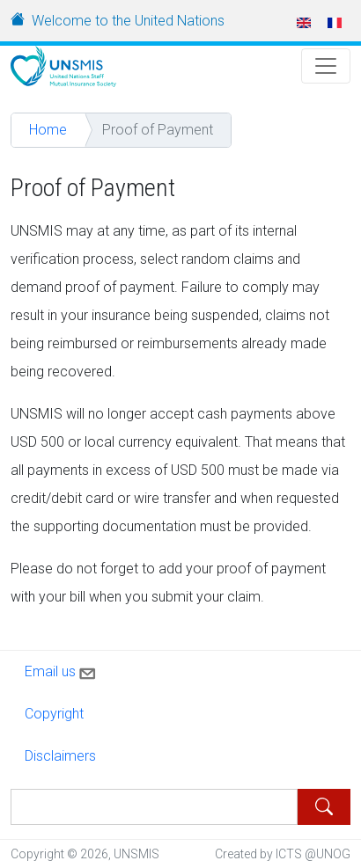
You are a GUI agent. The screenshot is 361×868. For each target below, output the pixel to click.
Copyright (54, 714)
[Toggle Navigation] (326, 66)
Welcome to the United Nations (128, 21)
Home (48, 130)
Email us (62, 670)
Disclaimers (60, 756)
